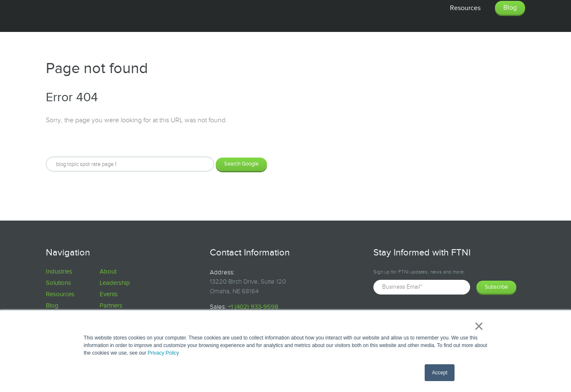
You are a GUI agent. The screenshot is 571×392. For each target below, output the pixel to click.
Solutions (58, 283)
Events (109, 294)
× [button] (479, 326)
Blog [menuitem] (510, 8)
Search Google (241, 164)
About (108, 272)
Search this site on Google (84, 142)
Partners (111, 306)
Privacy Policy (163, 353)
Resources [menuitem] (465, 8)
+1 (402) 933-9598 (253, 307)
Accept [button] (440, 373)
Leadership (115, 283)
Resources (60, 294)
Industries (59, 272)
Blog (52, 306)
